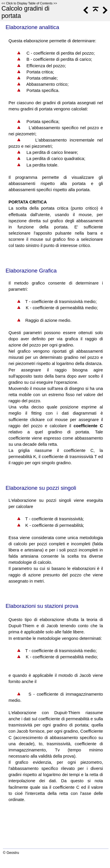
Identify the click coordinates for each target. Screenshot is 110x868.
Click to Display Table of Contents (29, 3)
